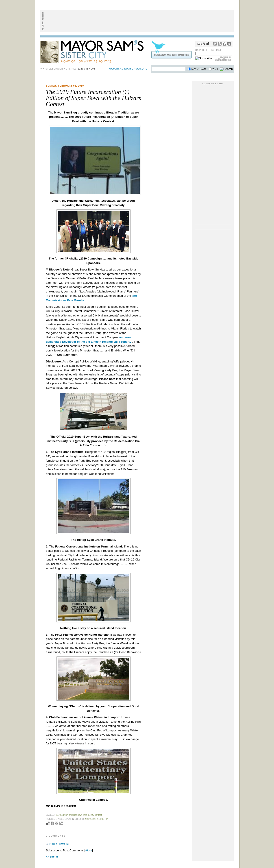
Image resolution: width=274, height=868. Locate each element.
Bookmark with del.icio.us (48, 823)
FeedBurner (223, 59)
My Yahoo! (229, 44)
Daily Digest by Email (208, 50)
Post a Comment (59, 844)
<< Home (52, 857)
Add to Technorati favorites (61, 823)
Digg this (57, 823)
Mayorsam (199, 69)
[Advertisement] (137, 21)
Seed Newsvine (52, 823)
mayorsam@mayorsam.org (128, 69)
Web (215, 69)
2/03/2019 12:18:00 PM (96, 819)
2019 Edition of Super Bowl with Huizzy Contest (79, 815)
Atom (89, 850)
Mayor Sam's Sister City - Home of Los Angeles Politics (95, 51)
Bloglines (220, 44)
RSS (215, 44)
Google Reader (224, 44)
